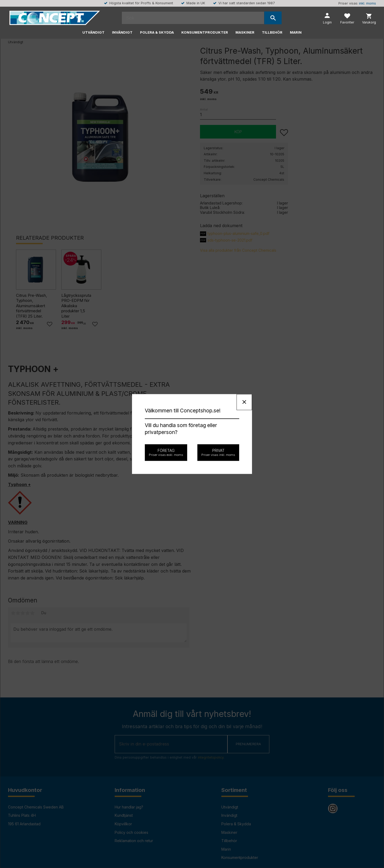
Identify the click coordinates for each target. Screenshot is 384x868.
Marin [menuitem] (296, 32)
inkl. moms (367, 3)
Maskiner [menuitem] (245, 32)
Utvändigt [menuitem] (93, 32)
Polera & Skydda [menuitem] (157, 32)
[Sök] (273, 18)
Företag (166, 452)
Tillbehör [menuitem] (272, 32)
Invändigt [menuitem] (122, 32)
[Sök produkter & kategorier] (193, 18)
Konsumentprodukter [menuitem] (205, 32)
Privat (218, 452)
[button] (347, 19)
